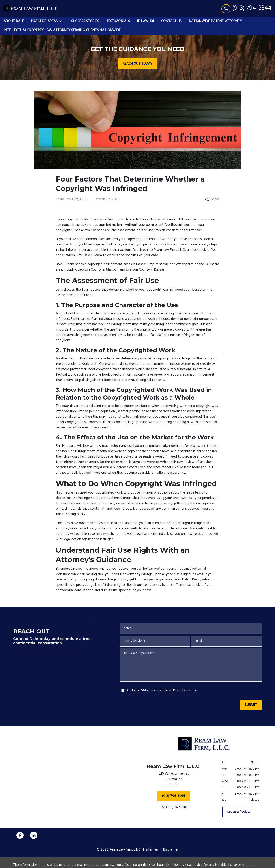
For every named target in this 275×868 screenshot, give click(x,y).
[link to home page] (31, 8)
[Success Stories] (85, 21)
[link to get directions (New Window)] (174, 780)
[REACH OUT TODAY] (137, 64)
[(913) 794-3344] (174, 796)
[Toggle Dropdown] (62, 21)
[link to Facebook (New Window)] (20, 835)
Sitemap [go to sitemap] (152, 850)
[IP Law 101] (145, 21)
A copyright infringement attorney (96, 245)
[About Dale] (14, 21)
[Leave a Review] (239, 812)
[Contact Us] (172, 21)
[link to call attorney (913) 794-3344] (247, 8)
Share (212, 199)
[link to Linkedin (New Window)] (34, 835)
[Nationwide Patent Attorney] (215, 21)
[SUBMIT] (251, 705)
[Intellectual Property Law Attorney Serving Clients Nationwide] (62, 30)
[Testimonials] (118, 21)
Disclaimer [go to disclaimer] (171, 850)
